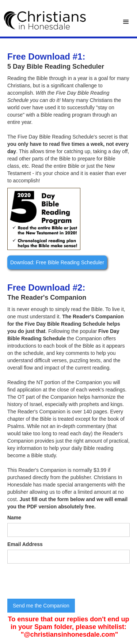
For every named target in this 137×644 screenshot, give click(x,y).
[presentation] (63, 582)
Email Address (25, 544)
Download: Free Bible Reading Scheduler (57, 262)
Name (14, 518)
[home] (43, 20)
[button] (126, 22)
